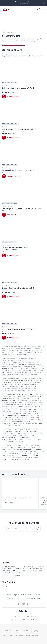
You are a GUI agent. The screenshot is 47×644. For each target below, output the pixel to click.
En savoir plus (23, 4)
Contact (5, 586)
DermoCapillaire (14, 346)
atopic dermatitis (25, 406)
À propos (14, 616)
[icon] (37, 528)
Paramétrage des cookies (33, 598)
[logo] (5, 9)
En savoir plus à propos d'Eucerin (15, 576)
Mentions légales (13, 595)
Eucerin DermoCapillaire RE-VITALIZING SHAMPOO (21, 432)
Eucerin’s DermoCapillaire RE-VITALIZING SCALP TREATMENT (21, 446)
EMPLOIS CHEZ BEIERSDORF (28, 616)
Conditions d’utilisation (13, 598)
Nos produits (7, 32)
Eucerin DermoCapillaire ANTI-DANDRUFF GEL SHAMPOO (21, 360)
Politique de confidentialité (31, 595)
